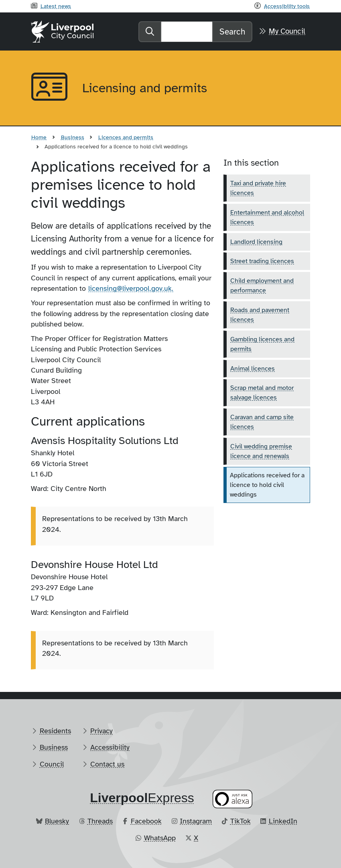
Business (73, 137)
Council (52, 764)
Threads (100, 821)
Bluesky (57, 821)
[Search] (187, 32)
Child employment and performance (262, 286)
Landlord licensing (256, 242)
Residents (55, 731)
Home (39, 137)
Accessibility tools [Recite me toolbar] (287, 6)
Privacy (101, 731)
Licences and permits (126, 137)
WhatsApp (160, 838)
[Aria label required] (50, 88)
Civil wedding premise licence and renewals (261, 451)
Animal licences (253, 369)
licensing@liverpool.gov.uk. (131, 288)
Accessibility (110, 747)
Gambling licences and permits (262, 344)
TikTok (241, 821)
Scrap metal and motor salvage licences (262, 393)
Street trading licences (262, 261)
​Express (142, 798)
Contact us (107, 764)
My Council (287, 31)
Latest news (56, 6)
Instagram (196, 821)
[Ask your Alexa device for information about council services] (233, 799)
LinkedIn (283, 821)
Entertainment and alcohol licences (267, 217)
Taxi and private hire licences (258, 188)
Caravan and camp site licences (262, 422)
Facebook (146, 821)
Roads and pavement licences (260, 315)
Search (232, 32)
